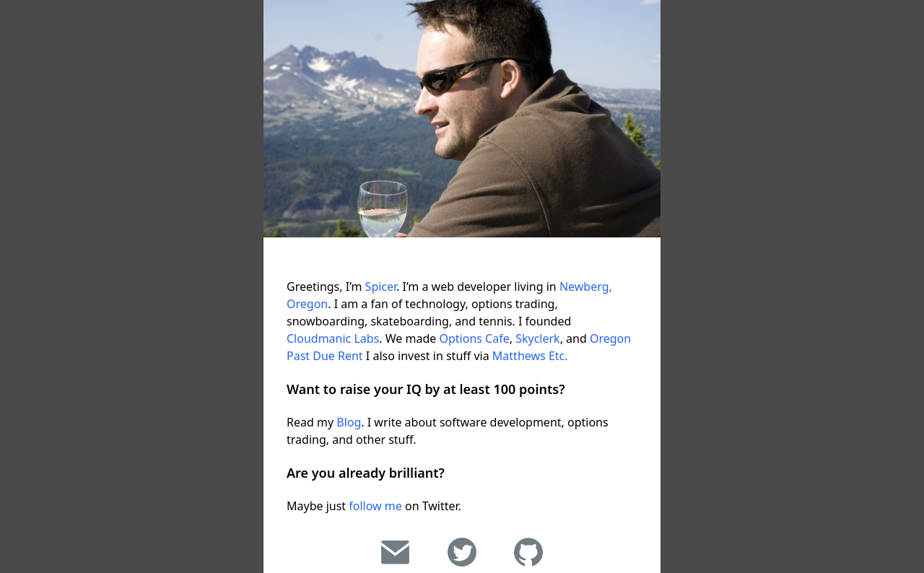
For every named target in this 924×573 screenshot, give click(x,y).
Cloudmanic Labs (333, 338)
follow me (375, 506)
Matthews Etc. (530, 356)
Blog (349, 422)
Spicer (381, 286)
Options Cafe (474, 338)
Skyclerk (537, 338)
